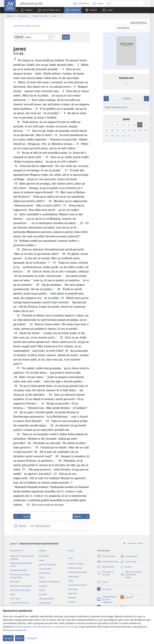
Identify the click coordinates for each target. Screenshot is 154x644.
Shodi (70, 581)
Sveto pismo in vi (17, 551)
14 (19, 153)
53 (29, 505)
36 (67, 351)
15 (47, 157)
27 (55, 263)
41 (43, 403)
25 (19, 249)
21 (65, 205)
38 (16, 377)
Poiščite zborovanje (108, 562)
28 (29, 271)
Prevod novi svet (40, 16)
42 (16, 412)
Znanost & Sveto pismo (20, 603)
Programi (43, 586)
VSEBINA (126, 99)
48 (36, 452)
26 (64, 254)
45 (19, 434)
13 (78, 144)
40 (51, 395)
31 (63, 298)
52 (56, 474)
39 (16, 386)
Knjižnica (10, 16)
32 (19, 315)
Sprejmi (8, 638)
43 (48, 421)
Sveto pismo (23, 16)
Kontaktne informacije (77, 572)
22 (16, 214)
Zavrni (20, 638)
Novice (71, 551)
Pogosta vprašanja (76, 564)
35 (62, 337)
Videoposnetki (45, 603)
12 (56, 135)
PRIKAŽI (19, 37)
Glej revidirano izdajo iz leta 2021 (26, 26)
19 (57, 192)
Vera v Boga (15, 598)
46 (30, 443)
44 (52, 425)
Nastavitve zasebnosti (15, 630)
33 (31, 324)
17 (66, 170)
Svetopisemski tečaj (18, 570)
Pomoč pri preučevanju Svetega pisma (20, 576)
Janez (54, 16)
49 (57, 456)
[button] (49, 10)
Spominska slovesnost (77, 585)
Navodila (43, 594)
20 (50, 201)
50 (60, 461)
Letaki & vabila (45, 569)
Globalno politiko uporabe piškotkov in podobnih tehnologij (46, 627)
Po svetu (72, 602)
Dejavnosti (73, 593)
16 (16, 166)
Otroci (13, 594)
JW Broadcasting (47, 599)
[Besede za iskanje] (125, 3)
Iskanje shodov (129, 556)
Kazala (42, 590)
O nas (70, 558)
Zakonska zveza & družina (21, 586)
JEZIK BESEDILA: (139, 23)
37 (19, 368)
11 (29, 131)
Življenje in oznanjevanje (49, 582)
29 (38, 285)
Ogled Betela (73, 576)
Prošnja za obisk (75, 568)
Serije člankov (45, 573)
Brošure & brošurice (47, 564)
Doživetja (72, 598)
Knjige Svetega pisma (116, 107)
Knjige (42, 560)
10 (19, 122)
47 (37, 447)
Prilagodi (32, 638)
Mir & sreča (15, 582)
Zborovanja (73, 589)
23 (82, 223)
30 (59, 289)
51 (24, 469)
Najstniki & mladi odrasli (20, 590)
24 (16, 241)
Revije (41, 577)
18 (16, 183)
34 (16, 333)
